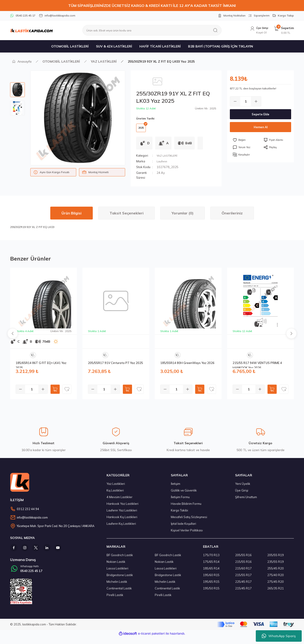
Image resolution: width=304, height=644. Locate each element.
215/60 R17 (243, 571)
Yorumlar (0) (183, 216)
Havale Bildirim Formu (186, 507)
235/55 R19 (276, 565)
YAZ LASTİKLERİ (168, 158)
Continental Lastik (119, 591)
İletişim (176, 487)
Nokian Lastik (116, 565)
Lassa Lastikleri (117, 571)
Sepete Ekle (260, 114)
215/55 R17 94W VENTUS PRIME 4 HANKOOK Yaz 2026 (257, 368)
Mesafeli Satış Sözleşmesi (189, 520)
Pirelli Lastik (115, 598)
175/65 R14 (211, 565)
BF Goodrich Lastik (120, 558)
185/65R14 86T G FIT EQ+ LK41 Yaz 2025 (41, 368)
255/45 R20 (276, 571)
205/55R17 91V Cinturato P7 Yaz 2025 (115, 366)
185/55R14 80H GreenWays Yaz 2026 (187, 366)
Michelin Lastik (117, 585)
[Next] (291, 336)
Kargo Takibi (179, 513)
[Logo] (31, 30)
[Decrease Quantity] (235, 101)
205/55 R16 (243, 558)
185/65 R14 (211, 571)
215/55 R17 (243, 578)
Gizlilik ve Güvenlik (184, 493)
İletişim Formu (180, 500)
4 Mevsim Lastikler (120, 500)
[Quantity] (246, 101)
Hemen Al (260, 127)
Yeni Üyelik (243, 487)
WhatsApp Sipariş (279, 636)
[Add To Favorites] (245, 140)
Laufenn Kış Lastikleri (121, 527)
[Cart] (284, 30)
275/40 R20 (276, 578)
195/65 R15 (211, 585)
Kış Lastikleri (115, 493)
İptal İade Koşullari (183, 527)
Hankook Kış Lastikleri (122, 520)
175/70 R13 (211, 558)
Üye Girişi (242, 493)
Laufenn (162, 164)
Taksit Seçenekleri (127, 216)
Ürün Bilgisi (72, 216)
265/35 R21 (276, 591)
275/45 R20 (276, 585)
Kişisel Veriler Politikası (187, 533)
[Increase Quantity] (256, 101)
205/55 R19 (276, 558)
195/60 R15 (211, 578)
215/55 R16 (243, 565)
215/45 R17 (243, 591)
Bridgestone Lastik (120, 578)
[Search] (152, 30)
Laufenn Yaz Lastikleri (122, 513)
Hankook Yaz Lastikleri (122, 507)
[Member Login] (257, 30)
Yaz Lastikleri (116, 487)
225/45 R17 (243, 585)
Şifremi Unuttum (246, 500)
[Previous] (13, 336)
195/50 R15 (211, 591)
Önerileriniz (232, 216)
